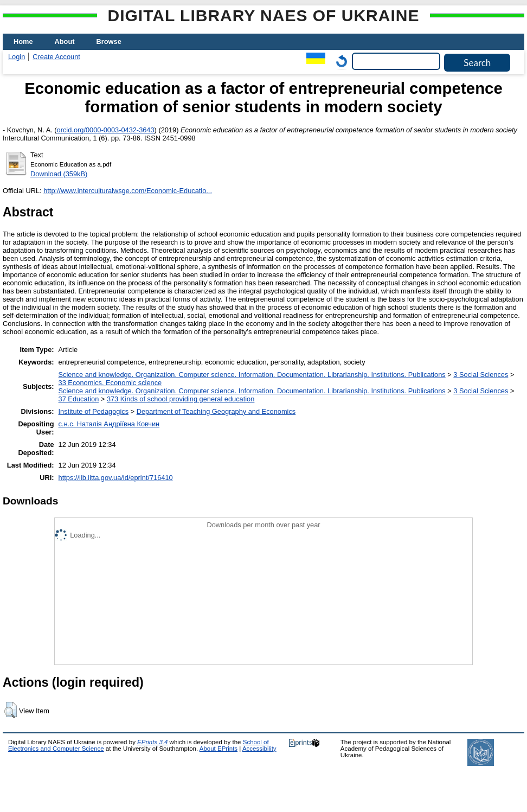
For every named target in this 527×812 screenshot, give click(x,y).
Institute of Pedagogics (94, 411)
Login (17, 57)
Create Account (56, 57)
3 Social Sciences (481, 375)
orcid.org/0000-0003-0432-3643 (106, 130)
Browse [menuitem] (109, 41)
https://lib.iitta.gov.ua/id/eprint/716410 (116, 478)
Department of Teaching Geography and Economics (216, 411)
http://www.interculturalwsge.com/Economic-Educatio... (128, 191)
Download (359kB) (59, 174)
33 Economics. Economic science (110, 383)
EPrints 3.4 (152, 742)
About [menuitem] (65, 41)
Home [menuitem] (23, 41)
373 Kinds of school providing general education (181, 399)
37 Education (79, 399)
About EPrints (218, 749)
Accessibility (259, 749)
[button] (11, 710)
